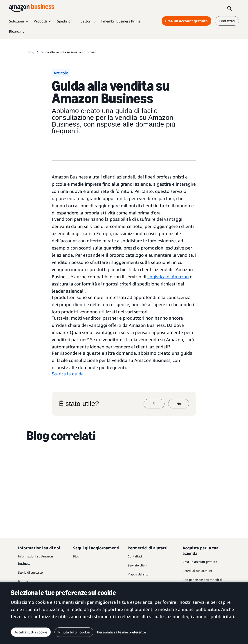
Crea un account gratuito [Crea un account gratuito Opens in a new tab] (186, 21)
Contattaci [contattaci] (227, 21)
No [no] (179, 404)
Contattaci (135, 556)
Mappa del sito (138, 574)
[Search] (230, 8)
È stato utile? (79, 404)
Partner (23, 581)
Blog (76, 556)
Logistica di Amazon (168, 277)
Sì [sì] (154, 404)
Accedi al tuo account (197, 571)
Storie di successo (30, 572)
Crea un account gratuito (200, 562)
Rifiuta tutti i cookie (74, 632)
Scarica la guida (68, 374)
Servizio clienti (138, 565)
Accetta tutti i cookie (31, 632)
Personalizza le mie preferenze (121, 632)
